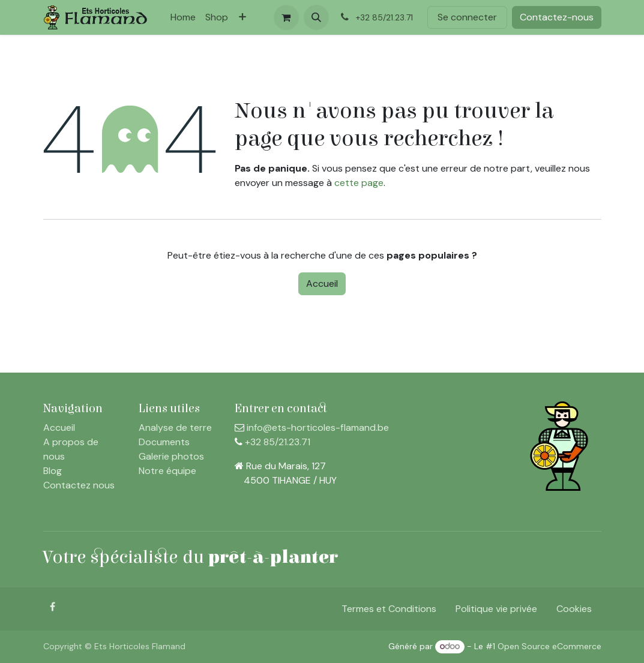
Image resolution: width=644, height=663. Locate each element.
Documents (164, 442)
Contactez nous (79, 485)
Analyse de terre (175, 427)
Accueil (322, 283)
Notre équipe (167, 471)
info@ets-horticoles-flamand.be (318, 427)
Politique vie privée (496, 609)
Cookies (574, 609)
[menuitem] (183, 17)
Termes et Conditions (389, 609)
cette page (359, 183)
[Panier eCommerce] (286, 17)
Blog (53, 471)
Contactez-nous (557, 17)
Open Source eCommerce (549, 646)
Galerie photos (171, 456)
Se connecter (467, 17)
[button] (316, 17)
